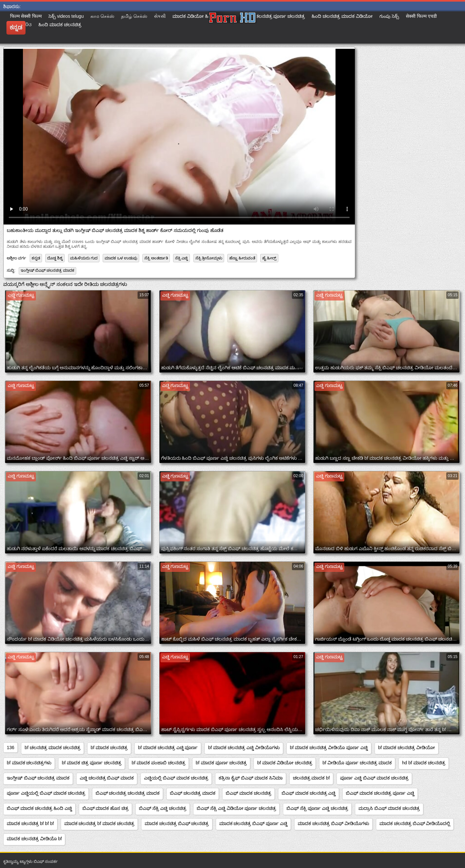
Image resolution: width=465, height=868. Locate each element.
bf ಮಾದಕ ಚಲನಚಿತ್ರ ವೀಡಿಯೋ (407, 748)
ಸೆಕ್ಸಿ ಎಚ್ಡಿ (181, 258)
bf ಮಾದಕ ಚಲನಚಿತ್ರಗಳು (29, 763)
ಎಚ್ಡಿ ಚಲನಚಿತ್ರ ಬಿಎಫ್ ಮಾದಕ (107, 778)
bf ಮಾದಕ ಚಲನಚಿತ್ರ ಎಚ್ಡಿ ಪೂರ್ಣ (168, 748)
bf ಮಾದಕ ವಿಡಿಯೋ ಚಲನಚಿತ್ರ (284, 763)
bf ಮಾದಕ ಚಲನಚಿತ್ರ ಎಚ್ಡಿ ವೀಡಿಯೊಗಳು (244, 748)
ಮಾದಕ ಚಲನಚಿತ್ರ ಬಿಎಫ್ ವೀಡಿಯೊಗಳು (333, 823)
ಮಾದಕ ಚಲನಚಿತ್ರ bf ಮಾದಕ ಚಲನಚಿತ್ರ (99, 823)
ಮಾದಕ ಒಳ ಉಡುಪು (121, 258)
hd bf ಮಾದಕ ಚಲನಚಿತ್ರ (424, 763)
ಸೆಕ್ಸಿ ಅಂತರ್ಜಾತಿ (156, 258)
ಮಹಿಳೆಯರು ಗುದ (84, 258)
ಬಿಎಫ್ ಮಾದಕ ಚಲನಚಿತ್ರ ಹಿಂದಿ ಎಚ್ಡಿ (39, 808)
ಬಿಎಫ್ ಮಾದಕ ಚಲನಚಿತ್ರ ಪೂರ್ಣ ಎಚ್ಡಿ (380, 793)
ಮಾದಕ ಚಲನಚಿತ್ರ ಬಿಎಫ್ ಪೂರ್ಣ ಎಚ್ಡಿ (253, 823)
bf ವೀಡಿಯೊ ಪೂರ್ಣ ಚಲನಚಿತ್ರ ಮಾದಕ (357, 763)
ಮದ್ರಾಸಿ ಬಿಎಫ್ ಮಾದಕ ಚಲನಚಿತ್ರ (389, 808)
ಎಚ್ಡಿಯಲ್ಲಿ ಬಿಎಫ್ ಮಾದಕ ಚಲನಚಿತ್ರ (176, 778)
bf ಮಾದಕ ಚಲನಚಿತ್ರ (109, 748)
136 (10, 748)
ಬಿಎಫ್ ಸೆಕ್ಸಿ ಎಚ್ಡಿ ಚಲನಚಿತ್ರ (163, 808)
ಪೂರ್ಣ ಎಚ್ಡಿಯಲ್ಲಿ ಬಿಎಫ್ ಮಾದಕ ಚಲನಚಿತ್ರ (46, 793)
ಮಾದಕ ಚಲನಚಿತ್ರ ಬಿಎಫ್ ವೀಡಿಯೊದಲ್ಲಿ (415, 823)
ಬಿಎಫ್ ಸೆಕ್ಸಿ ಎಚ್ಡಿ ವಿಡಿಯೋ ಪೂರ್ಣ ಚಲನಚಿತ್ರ (236, 808)
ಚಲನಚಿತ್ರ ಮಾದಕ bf (311, 778)
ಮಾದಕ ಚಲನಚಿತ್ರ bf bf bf (30, 823)
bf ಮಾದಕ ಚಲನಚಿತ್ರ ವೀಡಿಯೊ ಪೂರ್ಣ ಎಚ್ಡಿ (329, 748)
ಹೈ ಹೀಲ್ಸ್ (269, 258)
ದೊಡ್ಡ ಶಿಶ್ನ (55, 258)
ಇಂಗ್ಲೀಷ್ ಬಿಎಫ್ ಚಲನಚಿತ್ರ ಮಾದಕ (47, 270)
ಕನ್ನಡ (36, 258)
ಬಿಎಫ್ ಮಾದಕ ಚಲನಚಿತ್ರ (248, 793)
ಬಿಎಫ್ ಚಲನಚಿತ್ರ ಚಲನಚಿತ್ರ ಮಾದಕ (128, 793)
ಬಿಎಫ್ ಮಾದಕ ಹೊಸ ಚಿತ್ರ (106, 808)
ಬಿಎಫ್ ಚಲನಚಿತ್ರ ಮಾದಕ (193, 793)
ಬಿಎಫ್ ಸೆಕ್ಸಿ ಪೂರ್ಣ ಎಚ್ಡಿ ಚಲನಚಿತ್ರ (317, 808)
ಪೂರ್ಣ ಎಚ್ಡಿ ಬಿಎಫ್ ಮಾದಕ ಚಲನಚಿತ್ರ (374, 778)
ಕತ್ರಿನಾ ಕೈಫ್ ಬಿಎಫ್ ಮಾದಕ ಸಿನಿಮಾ (251, 778)
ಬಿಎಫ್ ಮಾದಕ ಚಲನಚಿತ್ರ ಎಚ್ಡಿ (309, 793)
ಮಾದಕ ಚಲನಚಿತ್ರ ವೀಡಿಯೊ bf (34, 839)
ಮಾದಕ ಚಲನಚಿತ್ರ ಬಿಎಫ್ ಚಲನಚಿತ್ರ (177, 823)
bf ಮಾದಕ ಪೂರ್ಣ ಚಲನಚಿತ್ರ (221, 763)
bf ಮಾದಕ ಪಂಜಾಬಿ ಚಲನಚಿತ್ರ (159, 763)
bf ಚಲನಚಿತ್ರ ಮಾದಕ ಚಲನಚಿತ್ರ (52, 748)
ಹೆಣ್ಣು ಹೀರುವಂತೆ (242, 258)
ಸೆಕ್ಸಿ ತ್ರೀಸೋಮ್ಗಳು (209, 258)
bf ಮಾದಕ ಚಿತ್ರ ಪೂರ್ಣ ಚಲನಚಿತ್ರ (91, 763)
